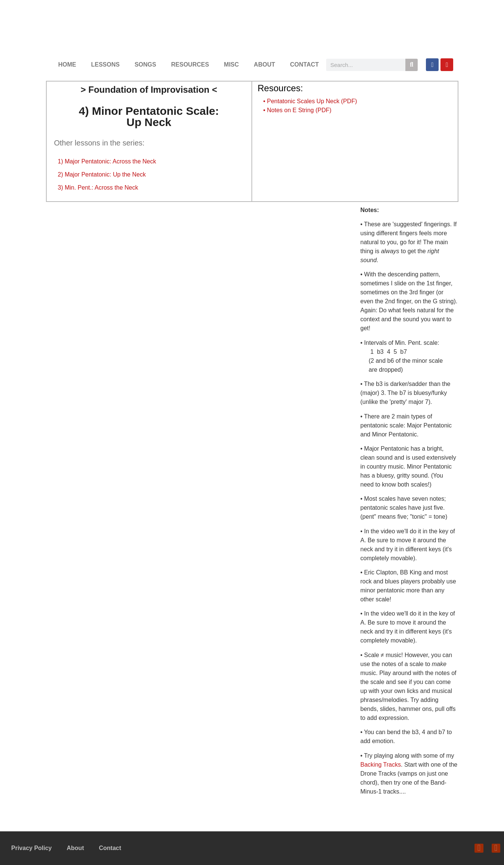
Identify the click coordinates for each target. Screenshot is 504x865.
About (75, 848)
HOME (67, 65)
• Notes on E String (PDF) (298, 110)
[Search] (412, 65)
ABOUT (264, 65)
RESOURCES (190, 65)
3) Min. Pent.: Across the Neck (98, 188)
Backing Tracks (381, 765)
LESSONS (105, 65)
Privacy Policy (32, 848)
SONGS (145, 65)
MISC (231, 65)
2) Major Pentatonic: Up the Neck (102, 174)
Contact (110, 848)
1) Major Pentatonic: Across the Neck (107, 161)
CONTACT (304, 65)
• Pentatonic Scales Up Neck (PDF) (310, 101)
